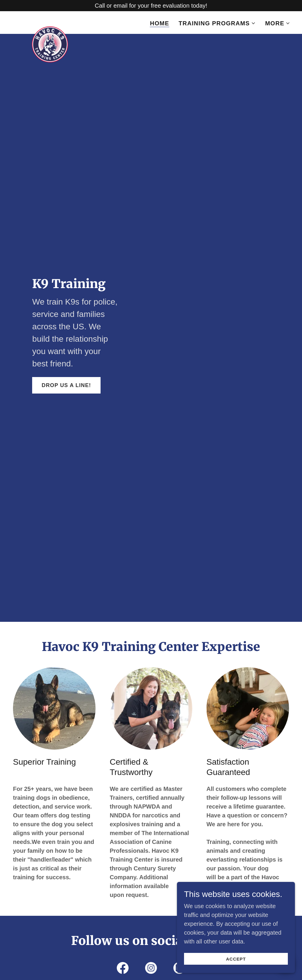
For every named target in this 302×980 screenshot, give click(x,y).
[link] (50, 22)
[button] (217, 23)
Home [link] (159, 23)
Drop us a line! (66, 385)
